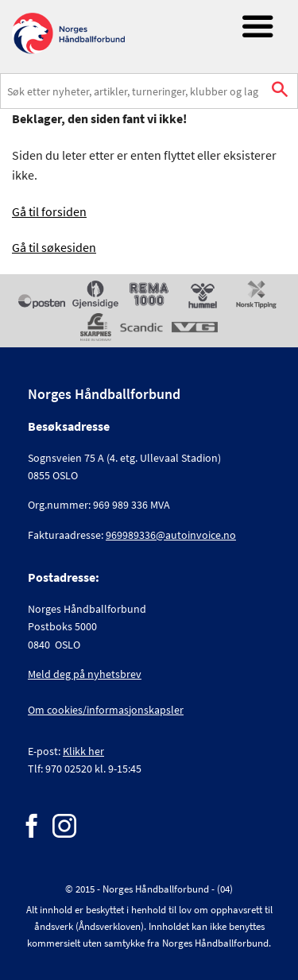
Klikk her (83, 751)
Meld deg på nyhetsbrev (85, 674)
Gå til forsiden (49, 211)
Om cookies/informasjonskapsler (106, 710)
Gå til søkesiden (54, 247)
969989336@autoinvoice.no (171, 535)
